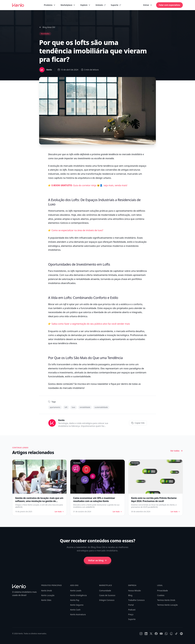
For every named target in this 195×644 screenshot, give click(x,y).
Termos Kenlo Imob (166, 600)
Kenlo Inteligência (78, 595)
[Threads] (171, 634)
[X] (151, 634)
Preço (131, 614)
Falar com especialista (169, 5)
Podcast (132, 610)
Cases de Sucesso (107, 595)
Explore (85, 5)
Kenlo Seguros (77, 605)
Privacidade (162, 591)
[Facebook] (156, 634)
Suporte (116, 5)
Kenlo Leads (76, 591)
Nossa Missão (135, 591)
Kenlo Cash (75, 610)
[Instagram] (141, 634)
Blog (130, 595)
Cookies (161, 595)
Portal (131, 605)
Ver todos (177, 451)
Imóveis (101, 5)
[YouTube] (161, 634)
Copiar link (138, 423)
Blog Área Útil (47, 27)
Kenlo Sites (46, 600)
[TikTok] (176, 634)
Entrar (148, 5)
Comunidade (105, 591)
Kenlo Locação (48, 595)
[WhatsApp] (166, 634)
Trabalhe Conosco (136, 600)
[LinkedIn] (146, 634)
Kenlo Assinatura (78, 614)
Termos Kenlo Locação (167, 605)
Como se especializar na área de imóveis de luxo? (77, 230)
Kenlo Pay (75, 600)
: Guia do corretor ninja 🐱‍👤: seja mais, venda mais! (89, 185)
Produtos (50, 5)
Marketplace (68, 5)
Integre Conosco (107, 600)
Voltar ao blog (98, 560)
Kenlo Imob (47, 591)
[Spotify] (181, 634)
